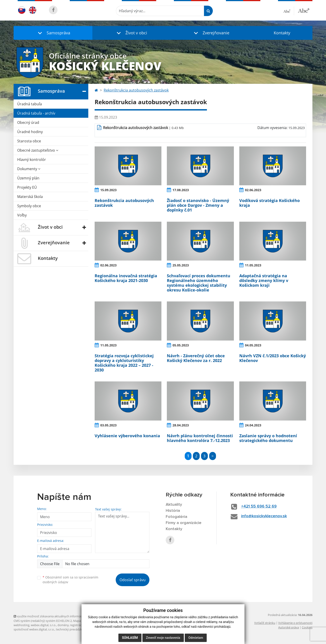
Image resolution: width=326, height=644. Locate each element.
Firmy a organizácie (184, 523)
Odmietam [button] (196, 638)
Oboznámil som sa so (70, 580)
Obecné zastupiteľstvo (38, 150)
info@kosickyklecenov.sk (264, 516)
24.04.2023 (253, 425)
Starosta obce (29, 141)
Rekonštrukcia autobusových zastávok (136, 90)
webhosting (22, 625)
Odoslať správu (133, 580)
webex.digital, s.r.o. (43, 625)
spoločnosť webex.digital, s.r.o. (34, 629)
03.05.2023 (108, 425)
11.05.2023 (253, 265)
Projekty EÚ (27, 187)
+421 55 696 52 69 (259, 506)
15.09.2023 (108, 190)
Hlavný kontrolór (32, 160)
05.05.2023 (181, 345)
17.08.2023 (181, 190)
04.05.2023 (253, 345)
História (173, 511)
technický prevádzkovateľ (73, 629)
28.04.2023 (181, 425)
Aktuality (174, 505)
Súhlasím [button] (130, 638)
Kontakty (282, 33)
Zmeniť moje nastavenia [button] (163, 638)
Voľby (22, 215)
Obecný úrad (28, 122)
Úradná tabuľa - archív (36, 113)
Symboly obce (29, 206)
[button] (53, 33)
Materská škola (30, 197)
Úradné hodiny (30, 132)
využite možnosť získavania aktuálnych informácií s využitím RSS (58, 616)
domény (63, 625)
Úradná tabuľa (30, 104)
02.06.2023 (253, 190)
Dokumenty (29, 169)
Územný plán (28, 178)
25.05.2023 (181, 265)
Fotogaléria (176, 517)
